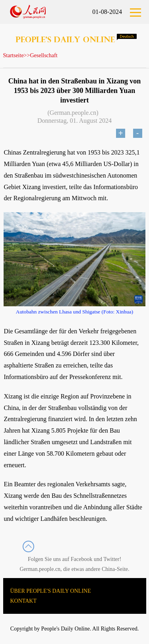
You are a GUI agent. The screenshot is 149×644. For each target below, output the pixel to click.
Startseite (14, 55)
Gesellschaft (44, 55)
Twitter (111, 559)
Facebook (81, 559)
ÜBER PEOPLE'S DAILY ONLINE (51, 591)
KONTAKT (24, 601)
